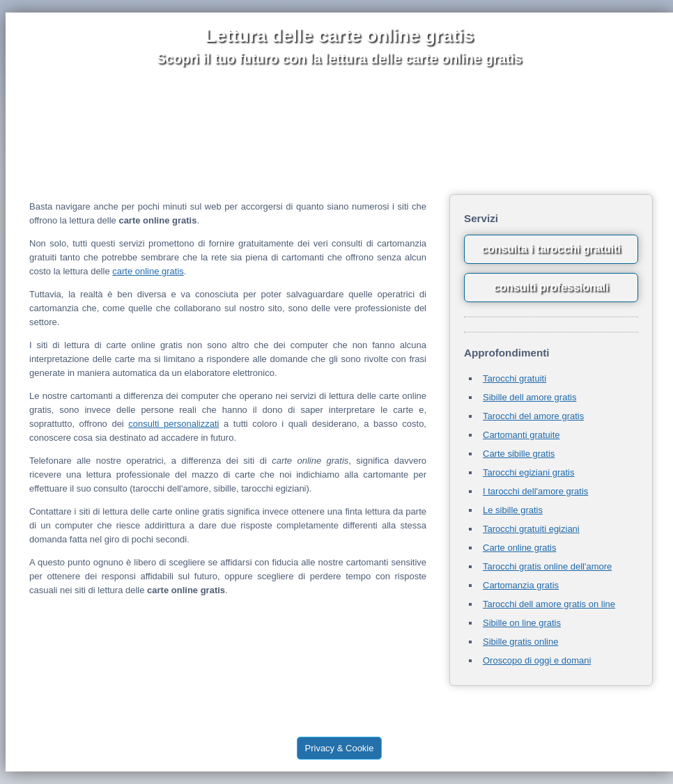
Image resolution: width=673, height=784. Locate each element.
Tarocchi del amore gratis (533, 416)
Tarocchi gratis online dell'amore (547, 566)
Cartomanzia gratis (521, 585)
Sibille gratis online (520, 642)
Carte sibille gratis (519, 454)
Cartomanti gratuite (521, 435)
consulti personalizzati (173, 424)
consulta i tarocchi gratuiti (551, 249)
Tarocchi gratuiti (515, 378)
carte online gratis (148, 271)
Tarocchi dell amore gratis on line (549, 604)
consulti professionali (551, 287)
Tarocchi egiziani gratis (529, 472)
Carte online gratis (520, 548)
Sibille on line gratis (522, 623)
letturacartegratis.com (442, 721)
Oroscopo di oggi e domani (537, 660)
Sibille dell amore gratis (529, 397)
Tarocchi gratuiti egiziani (531, 529)
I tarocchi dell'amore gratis (535, 491)
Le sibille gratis (513, 510)
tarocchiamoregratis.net (351, 721)
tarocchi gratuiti (261, 712)
